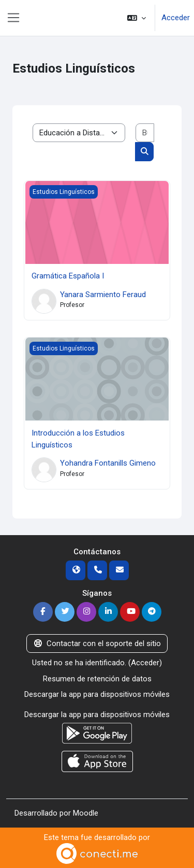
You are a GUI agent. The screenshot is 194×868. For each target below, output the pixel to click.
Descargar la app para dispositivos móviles (97, 694)
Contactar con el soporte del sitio (97, 643)
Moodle (86, 813)
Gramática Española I (68, 276)
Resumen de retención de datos (97, 679)
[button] (137, 18)
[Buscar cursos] (145, 133)
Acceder (176, 18)
